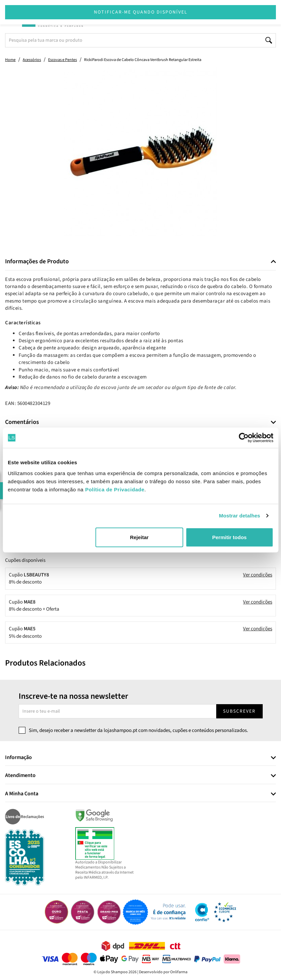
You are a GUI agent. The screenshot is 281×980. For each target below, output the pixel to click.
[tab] (140, 262)
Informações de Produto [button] (37, 262)
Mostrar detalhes (240, 516)
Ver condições (258, 575)
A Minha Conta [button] (22, 794)
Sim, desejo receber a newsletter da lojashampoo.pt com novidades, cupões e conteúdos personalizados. (138, 730)
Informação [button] (18, 758)
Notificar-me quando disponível (141, 12)
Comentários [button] (22, 422)
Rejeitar (139, 537)
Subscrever (239, 711)
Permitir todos (229, 537)
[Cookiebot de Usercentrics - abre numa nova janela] (244, 438)
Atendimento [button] (20, 776)
